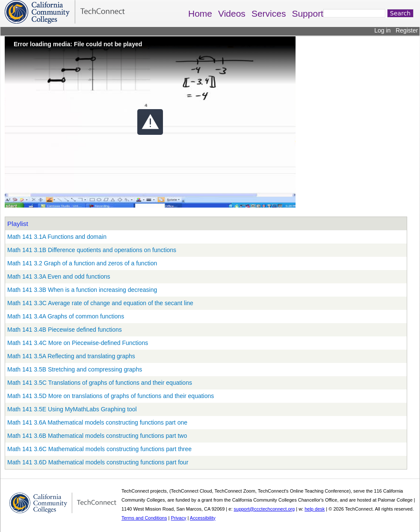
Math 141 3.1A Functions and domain (57, 237)
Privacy (178, 518)
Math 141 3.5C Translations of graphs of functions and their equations (100, 383)
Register (407, 30)
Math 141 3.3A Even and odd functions (59, 276)
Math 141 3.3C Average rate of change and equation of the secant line (100, 303)
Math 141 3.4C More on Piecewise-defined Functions (78, 343)
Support (308, 13)
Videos (232, 13)
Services (269, 13)
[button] (150, 122)
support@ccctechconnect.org (265, 509)
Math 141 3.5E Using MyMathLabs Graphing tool (72, 409)
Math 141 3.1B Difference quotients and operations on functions (92, 250)
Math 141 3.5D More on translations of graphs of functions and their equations (111, 396)
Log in (382, 30)
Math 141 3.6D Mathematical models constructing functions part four (98, 462)
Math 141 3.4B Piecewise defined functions (65, 330)
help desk (315, 509)
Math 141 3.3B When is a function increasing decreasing (82, 290)
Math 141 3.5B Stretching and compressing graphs (75, 369)
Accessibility (203, 518)
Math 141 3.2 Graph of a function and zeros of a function (82, 263)
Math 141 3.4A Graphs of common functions (66, 316)
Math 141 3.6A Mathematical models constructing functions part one (97, 422)
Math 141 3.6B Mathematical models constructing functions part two (97, 436)
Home (200, 13)
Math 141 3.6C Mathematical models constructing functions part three (99, 449)
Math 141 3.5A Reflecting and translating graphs (71, 356)
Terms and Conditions (144, 518)
